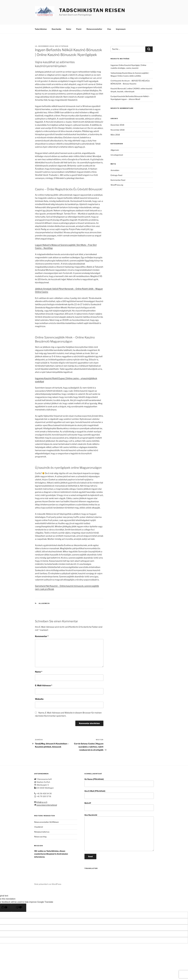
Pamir (79, 29)
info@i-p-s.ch (42, 802)
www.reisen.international (47, 805)
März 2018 (115, 134)
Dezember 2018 (117, 124)
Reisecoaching (40, 836)
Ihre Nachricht (119, 832)
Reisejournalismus (42, 831)
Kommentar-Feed (118, 180)
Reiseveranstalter (94, 29)
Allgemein (44, 603)
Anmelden (115, 170)
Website (39, 699)
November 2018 (118, 129)
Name (39, 671)
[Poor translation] (19, 907)
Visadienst (39, 826)
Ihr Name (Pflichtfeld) (119, 782)
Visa (109, 29)
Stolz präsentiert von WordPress (48, 884)
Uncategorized (117, 154)
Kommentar (42, 636)
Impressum (121, 29)
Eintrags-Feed (116, 175)
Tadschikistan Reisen (92, 10)
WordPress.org (117, 184)
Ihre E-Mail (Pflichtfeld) (119, 794)
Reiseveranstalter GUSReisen (46, 822)
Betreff (119, 806)
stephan (64, 46)
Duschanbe (56, 29)
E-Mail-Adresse (44, 685)
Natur (69, 29)
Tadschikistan (41, 29)
